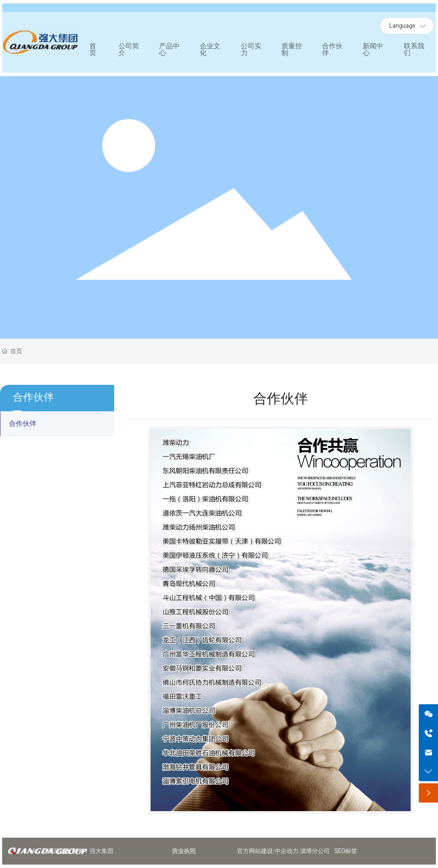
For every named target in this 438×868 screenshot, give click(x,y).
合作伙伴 (23, 424)
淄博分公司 (315, 851)
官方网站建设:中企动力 (268, 851)
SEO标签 (346, 851)
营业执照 (184, 851)
